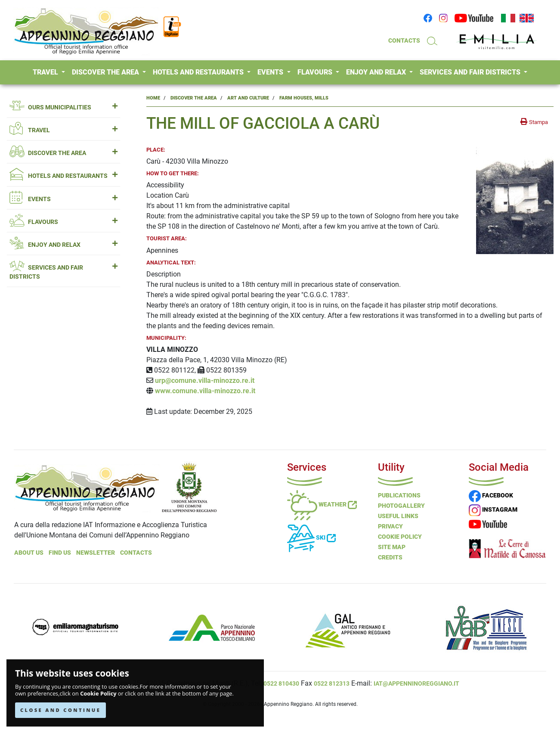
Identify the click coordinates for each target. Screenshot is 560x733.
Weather (322, 504)
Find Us (60, 553)
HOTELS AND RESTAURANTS (199, 72)
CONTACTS (404, 40)
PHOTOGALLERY (401, 506)
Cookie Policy (98, 694)
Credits (390, 557)
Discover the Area (194, 98)
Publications (399, 495)
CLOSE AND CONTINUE (60, 710)
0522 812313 (332, 683)
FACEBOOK (491, 495)
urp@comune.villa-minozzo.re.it (205, 380)
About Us (29, 553)
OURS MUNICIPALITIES (63, 107)
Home (153, 98)
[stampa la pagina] (534, 122)
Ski (311, 537)
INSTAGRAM (493, 509)
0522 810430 (281, 683)
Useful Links (398, 516)
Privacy (390, 526)
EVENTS (271, 72)
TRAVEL (46, 72)
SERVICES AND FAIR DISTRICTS (471, 72)
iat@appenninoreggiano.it (416, 683)
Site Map (392, 547)
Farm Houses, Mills (304, 98)
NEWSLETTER (96, 553)
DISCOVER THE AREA (106, 72)
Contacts (136, 553)
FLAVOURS (316, 72)
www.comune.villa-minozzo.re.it (205, 391)
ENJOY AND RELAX (377, 72)
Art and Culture (248, 98)
